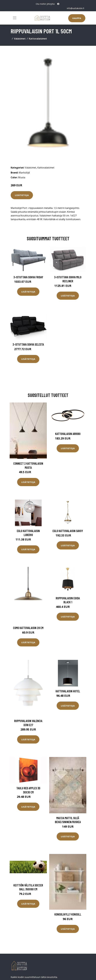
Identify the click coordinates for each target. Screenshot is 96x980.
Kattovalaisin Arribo (68, 434)
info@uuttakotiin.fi (76, 8)
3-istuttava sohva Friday (28, 277)
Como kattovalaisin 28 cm (28, 628)
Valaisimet (20, 39)
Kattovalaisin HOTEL (68, 691)
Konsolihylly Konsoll (68, 914)
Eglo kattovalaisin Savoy (68, 531)
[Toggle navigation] (15, 18)
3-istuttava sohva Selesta (28, 344)
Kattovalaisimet (38, 39)
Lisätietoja (22, 195)
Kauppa (77, 18)
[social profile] (58, 4)
